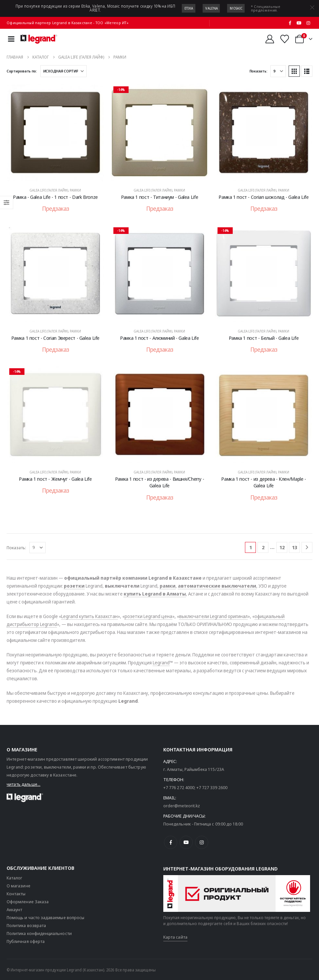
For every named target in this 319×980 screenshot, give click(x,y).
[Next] (307, 547)
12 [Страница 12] (282, 547)
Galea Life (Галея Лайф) (49, 190)
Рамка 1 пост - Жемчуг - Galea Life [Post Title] (55, 479)
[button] (294, 71)
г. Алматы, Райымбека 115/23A (194, 769)
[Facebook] (290, 23)
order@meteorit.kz (182, 806)
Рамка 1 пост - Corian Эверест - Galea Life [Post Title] (55, 338)
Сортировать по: (22, 71)
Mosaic (236, 8)
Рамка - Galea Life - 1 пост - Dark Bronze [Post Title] (55, 197)
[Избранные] (285, 39)
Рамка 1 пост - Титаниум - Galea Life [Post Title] (160, 197)
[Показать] (278, 71)
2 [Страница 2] (263, 547)
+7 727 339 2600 (212, 787)
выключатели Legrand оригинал (213, 616)
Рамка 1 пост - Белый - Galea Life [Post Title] (264, 338)
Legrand (161, 663)
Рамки (75, 190)
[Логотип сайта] (39, 39)
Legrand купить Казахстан (89, 616)
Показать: (259, 71)
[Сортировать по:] (63, 71)
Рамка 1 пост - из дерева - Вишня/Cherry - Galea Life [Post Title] (160, 482)
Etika (189, 8)
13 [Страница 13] (295, 547)
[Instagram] (308, 23)
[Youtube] (299, 23)
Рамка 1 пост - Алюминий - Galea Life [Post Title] (159, 338)
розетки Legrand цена (148, 616)
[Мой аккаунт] (270, 39)
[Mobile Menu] (11, 39)
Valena (212, 8)
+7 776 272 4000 (179, 787)
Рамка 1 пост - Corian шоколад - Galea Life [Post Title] (263, 197)
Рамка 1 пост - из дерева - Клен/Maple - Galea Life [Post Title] (263, 482)
